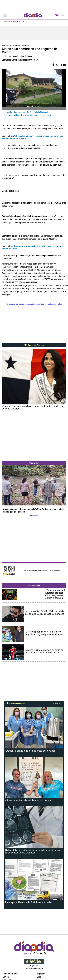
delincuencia (46, 115)
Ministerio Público (12, 115)
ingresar (60, 15)
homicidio (8, 112)
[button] (7, 491)
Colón (30, 112)
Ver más (56, 703)
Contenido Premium (34, 345)
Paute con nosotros (34, 969)
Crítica (6, 977)
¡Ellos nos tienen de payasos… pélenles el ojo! (43, 570)
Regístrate (34, 966)
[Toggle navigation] (5, 15)
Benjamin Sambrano (30, 115)
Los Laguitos (20, 112)
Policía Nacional (41, 112)
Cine (39, 977)
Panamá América (11, 974)
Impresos (41, 974)
